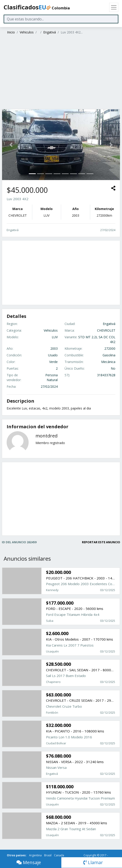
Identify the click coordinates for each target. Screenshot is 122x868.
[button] (11, 145)
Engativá (50, 32)
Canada (59, 855)
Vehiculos (27, 32)
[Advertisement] (60, 72)
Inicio (11, 32)
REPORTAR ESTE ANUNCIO (101, 542)
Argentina (35, 855)
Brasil (48, 855)
